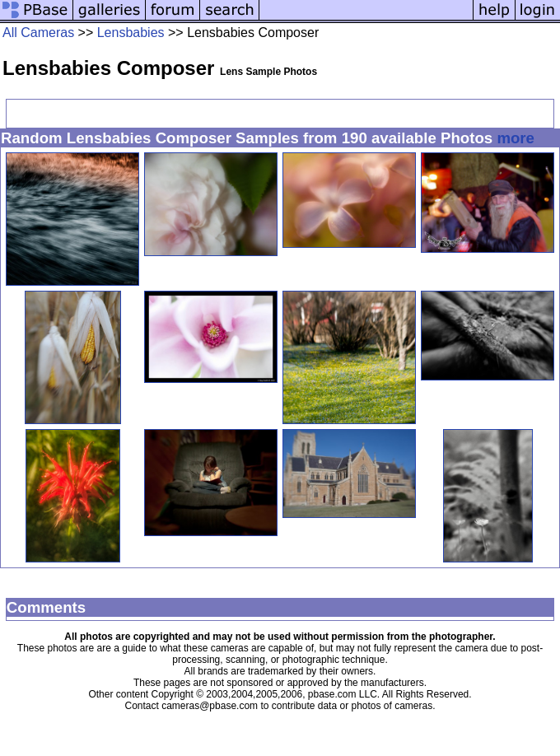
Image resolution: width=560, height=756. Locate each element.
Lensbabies (131, 33)
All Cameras (38, 33)
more (516, 138)
